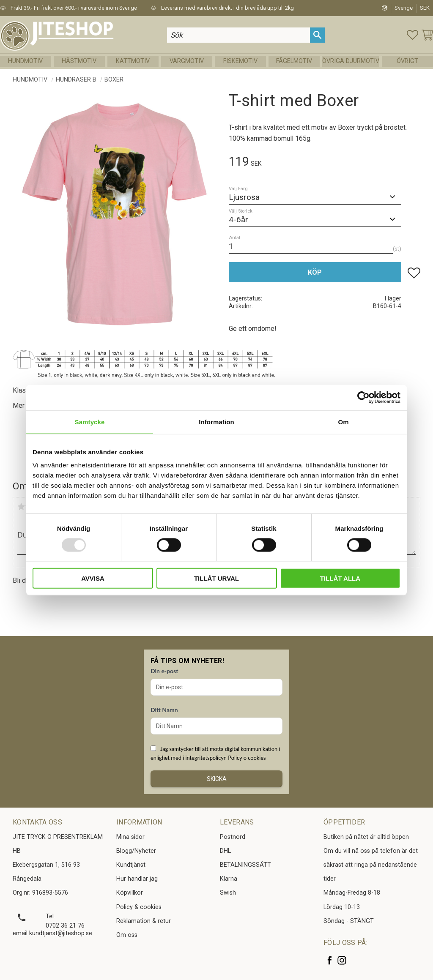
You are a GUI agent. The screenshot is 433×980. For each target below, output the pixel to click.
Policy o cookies (247, 758)
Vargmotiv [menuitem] (187, 61)
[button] (412, 35)
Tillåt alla (340, 578)
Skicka (217, 779)
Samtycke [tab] (90, 422)
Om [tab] (343, 422)
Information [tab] (216, 422)
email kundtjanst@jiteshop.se (52, 933)
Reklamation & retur (144, 921)
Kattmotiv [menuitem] (133, 61)
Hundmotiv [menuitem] (25, 61)
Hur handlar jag (137, 879)
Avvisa (93, 578)
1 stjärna (21, 507)
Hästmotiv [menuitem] (79, 61)
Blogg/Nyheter (136, 851)
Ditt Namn (164, 710)
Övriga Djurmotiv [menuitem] (351, 61)
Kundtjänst (131, 865)
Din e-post (164, 671)
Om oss (127, 935)
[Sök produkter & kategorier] (238, 35)
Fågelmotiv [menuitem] (294, 61)
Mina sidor (130, 837)
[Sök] (317, 35)
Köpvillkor (130, 893)
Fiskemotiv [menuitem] (240, 61)
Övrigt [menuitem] (407, 61)
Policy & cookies (139, 907)
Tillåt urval (216, 578)
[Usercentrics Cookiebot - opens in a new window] (363, 397)
